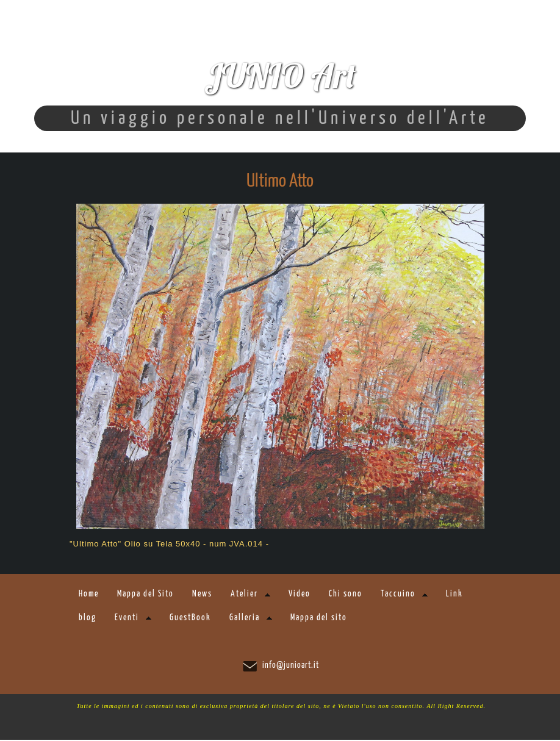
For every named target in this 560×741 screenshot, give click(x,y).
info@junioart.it (291, 667)
